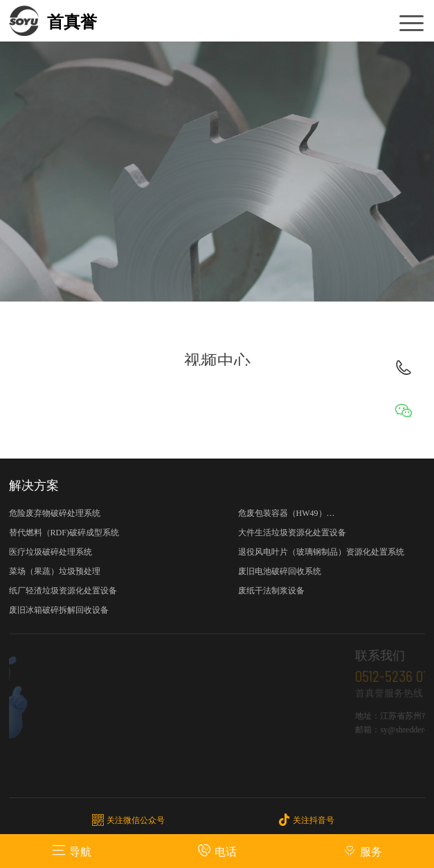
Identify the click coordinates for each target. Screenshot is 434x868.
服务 (362, 850)
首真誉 (72, 22)
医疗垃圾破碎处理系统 (51, 552)
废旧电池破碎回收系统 (280, 571)
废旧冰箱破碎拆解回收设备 (59, 610)
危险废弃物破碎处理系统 (55, 513)
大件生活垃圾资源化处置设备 (292, 533)
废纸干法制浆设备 (271, 591)
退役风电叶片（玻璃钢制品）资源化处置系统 (321, 552)
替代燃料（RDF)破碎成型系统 (64, 533)
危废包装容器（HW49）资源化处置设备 (287, 516)
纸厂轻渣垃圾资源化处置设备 (63, 591)
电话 (217, 850)
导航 (72, 850)
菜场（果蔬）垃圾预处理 (55, 571)
